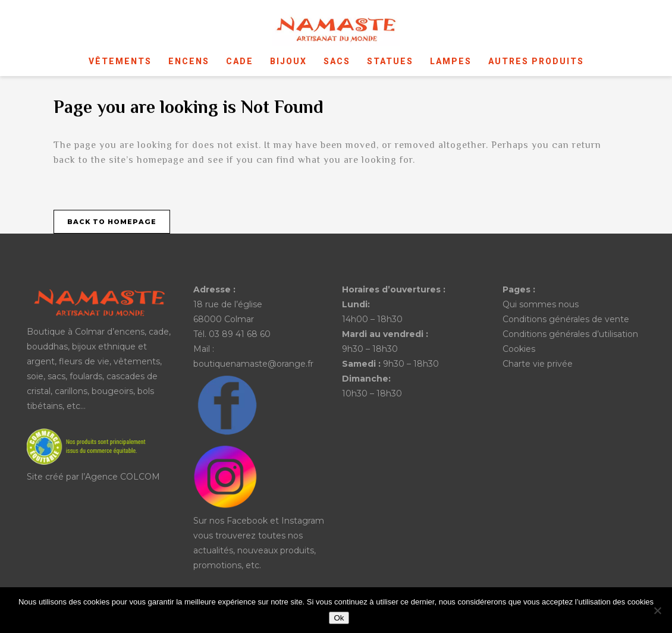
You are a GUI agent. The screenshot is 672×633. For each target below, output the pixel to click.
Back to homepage (112, 222)
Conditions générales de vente (566, 319)
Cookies (519, 349)
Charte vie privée (538, 364)
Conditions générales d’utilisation (570, 334)
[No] (657, 610)
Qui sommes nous (541, 304)
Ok (339, 618)
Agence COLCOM (123, 477)
